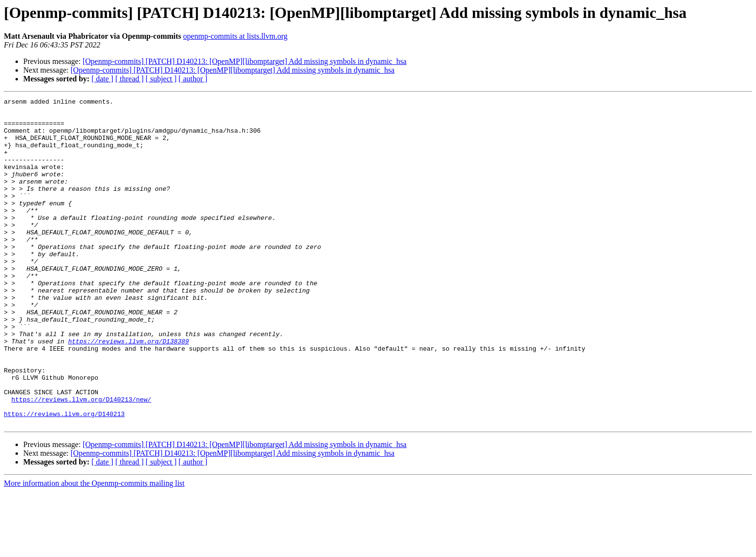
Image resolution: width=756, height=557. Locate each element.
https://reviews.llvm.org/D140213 (64, 478)
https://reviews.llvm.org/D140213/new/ (82, 460)
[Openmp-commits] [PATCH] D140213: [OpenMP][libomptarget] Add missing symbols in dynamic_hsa (245, 61)
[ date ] (102, 79)
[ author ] (193, 79)
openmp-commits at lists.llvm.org (235, 36)
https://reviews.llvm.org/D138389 (129, 390)
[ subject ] (161, 79)
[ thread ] (129, 79)
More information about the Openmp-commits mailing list (94, 549)
